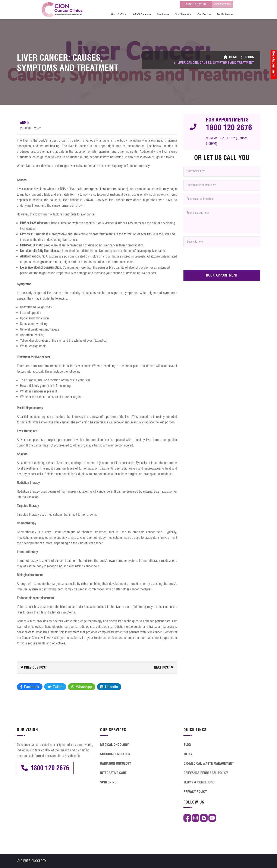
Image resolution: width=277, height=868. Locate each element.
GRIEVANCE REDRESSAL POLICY (206, 773)
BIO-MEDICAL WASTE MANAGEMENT (209, 763)
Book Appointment (274, 64)
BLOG (187, 745)
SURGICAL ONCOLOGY (115, 754)
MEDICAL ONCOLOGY (114, 745)
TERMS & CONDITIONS (199, 782)
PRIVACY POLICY (195, 792)
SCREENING (108, 782)
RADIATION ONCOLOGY (116, 763)
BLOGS (249, 57)
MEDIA (188, 754)
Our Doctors (204, 15)
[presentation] (216, 259)
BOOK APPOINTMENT (222, 275)
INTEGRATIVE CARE (113, 773)
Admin (25, 123)
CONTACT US (222, 4)
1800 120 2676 (196, 4)
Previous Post (34, 667)
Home (230, 57)
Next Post (164, 667)
